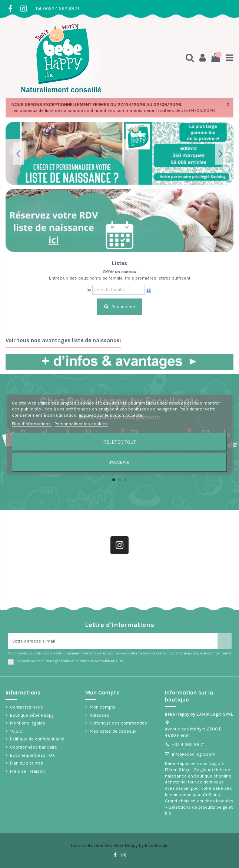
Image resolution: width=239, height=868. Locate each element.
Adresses (99, 715)
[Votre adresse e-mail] (113, 641)
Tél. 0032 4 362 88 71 (57, 9)
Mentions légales (28, 723)
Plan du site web (27, 763)
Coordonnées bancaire (34, 747)
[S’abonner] (225, 641)
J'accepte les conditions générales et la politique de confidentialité (69, 661)
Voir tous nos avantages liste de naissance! (63, 341)
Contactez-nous (26, 707)
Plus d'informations (32, 424)
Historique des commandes (118, 723)
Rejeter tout (119, 442)
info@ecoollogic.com (194, 754)
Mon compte (103, 707)
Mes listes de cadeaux (113, 731)
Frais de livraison (27, 771)
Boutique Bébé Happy (32, 715)
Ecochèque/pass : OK (32, 755)
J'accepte (119, 462)
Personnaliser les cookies (81, 424)
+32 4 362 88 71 (188, 745)
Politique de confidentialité (37, 739)
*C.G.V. (16, 731)
